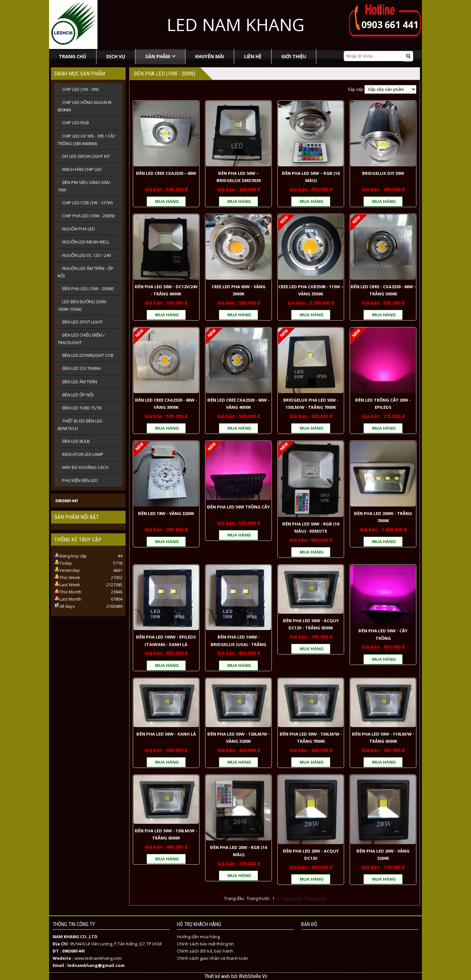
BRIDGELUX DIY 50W (383, 173)
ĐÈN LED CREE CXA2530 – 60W (166, 173)
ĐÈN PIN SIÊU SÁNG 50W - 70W (85, 186)
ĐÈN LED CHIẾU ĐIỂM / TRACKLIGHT (81, 339)
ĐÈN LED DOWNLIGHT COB (88, 355)
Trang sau (292, 898)
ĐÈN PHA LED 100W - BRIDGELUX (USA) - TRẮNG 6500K (238, 644)
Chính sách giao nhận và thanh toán (213, 958)
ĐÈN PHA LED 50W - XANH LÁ (166, 734)
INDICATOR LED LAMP (83, 454)
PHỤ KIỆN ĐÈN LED (80, 480)
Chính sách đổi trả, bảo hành (205, 951)
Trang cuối (315, 898)
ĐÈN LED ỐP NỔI (78, 395)
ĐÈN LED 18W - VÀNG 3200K (166, 513)
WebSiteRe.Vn (253, 976)
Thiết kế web (218, 976)
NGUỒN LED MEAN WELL (86, 242)
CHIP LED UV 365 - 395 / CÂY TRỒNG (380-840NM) (86, 140)
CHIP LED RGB (76, 123)
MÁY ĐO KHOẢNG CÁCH (85, 467)
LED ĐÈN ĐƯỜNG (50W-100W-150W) (82, 305)
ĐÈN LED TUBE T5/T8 (82, 408)
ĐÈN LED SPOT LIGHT (82, 322)
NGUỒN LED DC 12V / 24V (87, 255)
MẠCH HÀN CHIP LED (82, 169)
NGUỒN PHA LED (78, 229)
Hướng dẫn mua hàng (198, 937)
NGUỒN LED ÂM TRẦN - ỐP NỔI (86, 272)
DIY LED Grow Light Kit (86, 156)
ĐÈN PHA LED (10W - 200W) (88, 289)
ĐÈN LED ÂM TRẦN (80, 382)
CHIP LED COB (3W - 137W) (87, 203)
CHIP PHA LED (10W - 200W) (88, 216)
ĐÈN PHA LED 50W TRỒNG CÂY (238, 507)
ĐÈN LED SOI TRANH (81, 368)
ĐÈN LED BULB (76, 441)
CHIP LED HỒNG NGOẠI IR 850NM (85, 106)
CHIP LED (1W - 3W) (80, 89)
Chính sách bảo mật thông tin (205, 944)
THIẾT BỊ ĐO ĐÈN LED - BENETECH (81, 425)
